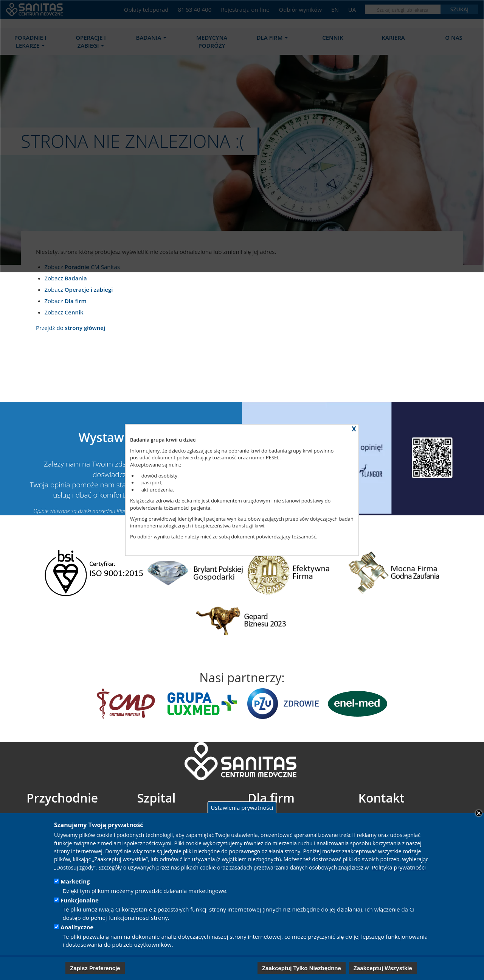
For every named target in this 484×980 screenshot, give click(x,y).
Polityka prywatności (399, 867)
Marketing (75, 881)
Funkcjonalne (80, 900)
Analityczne (77, 927)
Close (479, 813)
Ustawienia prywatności (242, 807)
